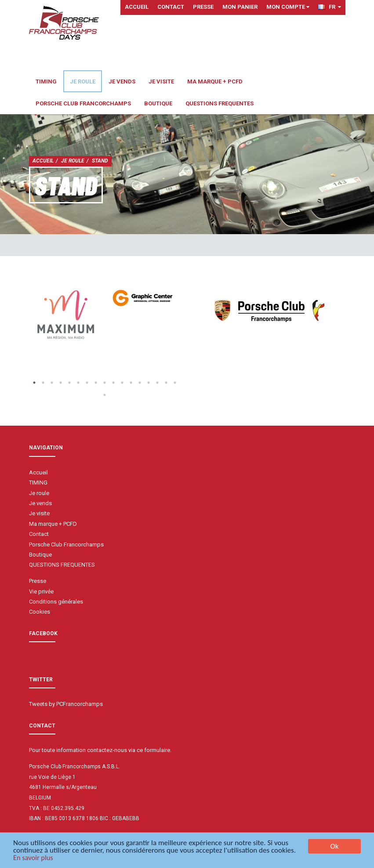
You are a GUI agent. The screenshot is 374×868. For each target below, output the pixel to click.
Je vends (122, 81)
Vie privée (41, 591)
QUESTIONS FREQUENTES (220, 103)
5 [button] (69, 383)
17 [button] (175, 383)
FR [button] (330, 7)
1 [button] (34, 383)
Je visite (161, 81)
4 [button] (61, 383)
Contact (171, 7)
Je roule (83, 81)
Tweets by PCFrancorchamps (66, 704)
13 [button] (140, 383)
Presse (203, 7)
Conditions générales (56, 602)
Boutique (158, 103)
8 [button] (96, 383)
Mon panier (240, 7)
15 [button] (157, 383)
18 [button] (105, 395)
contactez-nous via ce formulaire (129, 750)
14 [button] (149, 383)
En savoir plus (34, 859)
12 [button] (131, 383)
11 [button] (122, 383)
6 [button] (78, 383)
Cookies (40, 612)
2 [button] (43, 383)
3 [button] (52, 383)
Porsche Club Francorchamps (83, 103)
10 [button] (113, 383)
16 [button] (166, 383)
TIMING (46, 81)
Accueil (137, 7)
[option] (67, 315)
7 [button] (87, 383)
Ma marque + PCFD (215, 81)
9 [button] (105, 383)
